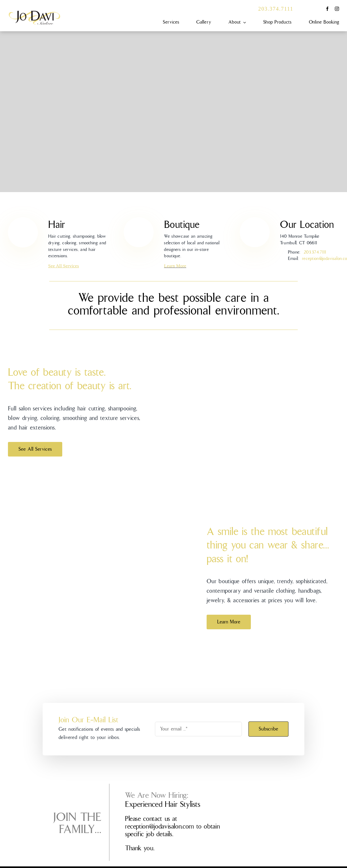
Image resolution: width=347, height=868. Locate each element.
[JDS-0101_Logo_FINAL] (34, 13)
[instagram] (337, 9)
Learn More (175, 266)
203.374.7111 (276, 9)
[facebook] (327, 9)
